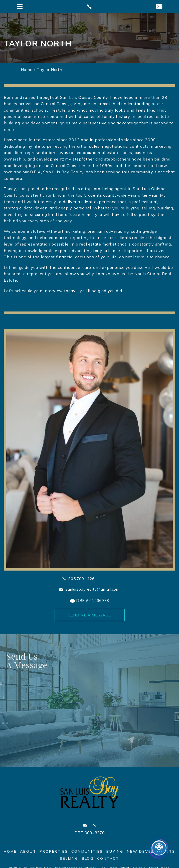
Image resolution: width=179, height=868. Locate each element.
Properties (54, 851)
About (28, 851)
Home (10, 851)
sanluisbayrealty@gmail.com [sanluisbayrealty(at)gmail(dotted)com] (93, 589)
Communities (87, 851)
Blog (88, 858)
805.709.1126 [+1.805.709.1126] (81, 579)
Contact (108, 858)
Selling (69, 858)
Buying (115, 851)
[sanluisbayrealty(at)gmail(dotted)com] (159, 7)
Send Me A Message (90, 615)
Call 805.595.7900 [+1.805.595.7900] (95, 825)
